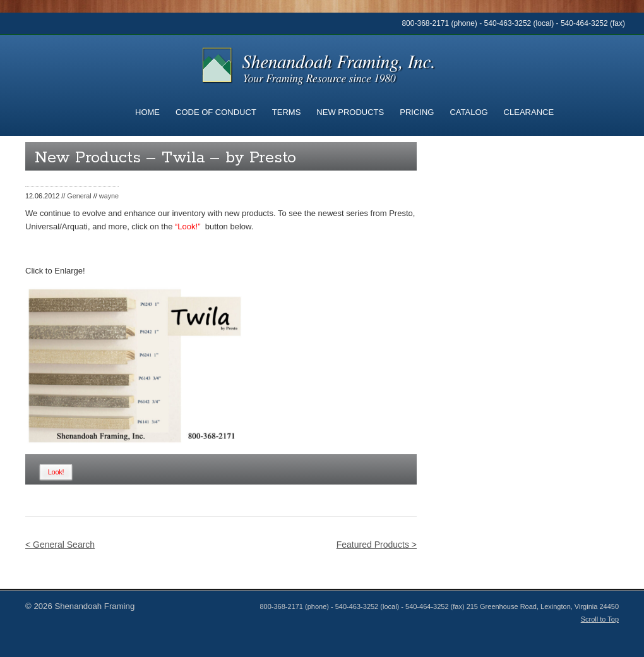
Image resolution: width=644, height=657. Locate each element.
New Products (350, 112)
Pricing (417, 112)
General (79, 196)
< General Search (60, 545)
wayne (109, 196)
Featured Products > (377, 545)
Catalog (468, 112)
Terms (287, 112)
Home (147, 112)
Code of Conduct (216, 112)
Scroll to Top (600, 619)
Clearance (529, 112)
